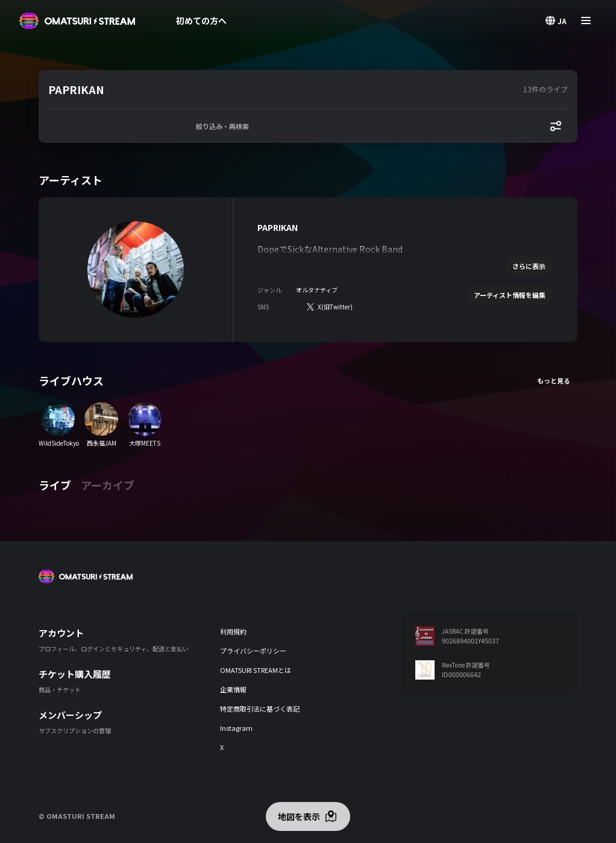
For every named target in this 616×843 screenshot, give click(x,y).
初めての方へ (201, 21)
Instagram (236, 728)
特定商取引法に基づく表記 (260, 709)
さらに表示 (529, 266)
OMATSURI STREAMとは (256, 670)
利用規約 (233, 631)
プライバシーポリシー (253, 651)
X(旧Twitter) (335, 307)
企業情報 (233, 689)
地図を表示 (299, 816)
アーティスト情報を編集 (510, 295)
